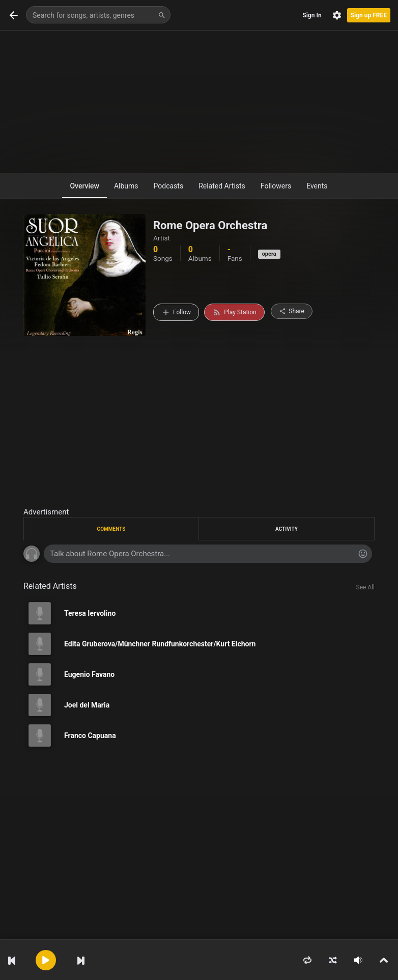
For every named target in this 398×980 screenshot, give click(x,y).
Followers (276, 186)
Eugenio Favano (89, 674)
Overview (84, 186)
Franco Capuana (90, 736)
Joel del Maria (87, 705)
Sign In (312, 15)
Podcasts (169, 186)
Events (317, 186)
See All (366, 587)
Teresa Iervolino (90, 613)
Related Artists (222, 186)
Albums (126, 186)
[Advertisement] (199, 102)
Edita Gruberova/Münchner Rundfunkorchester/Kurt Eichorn (160, 644)
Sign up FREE (369, 15)
